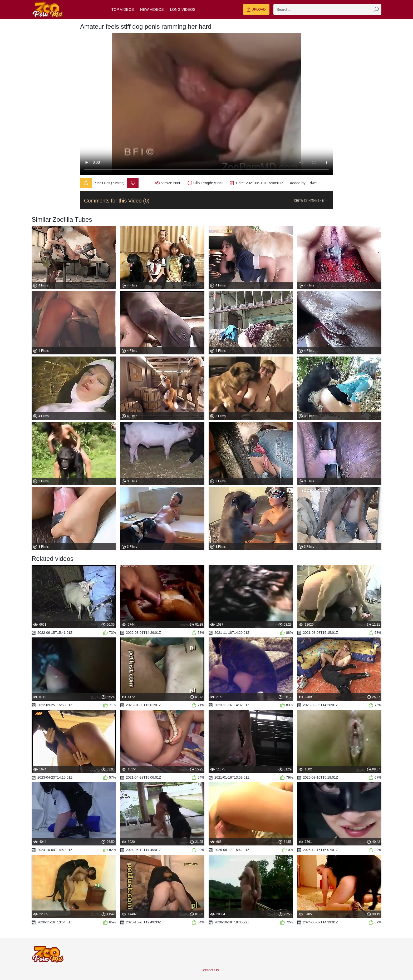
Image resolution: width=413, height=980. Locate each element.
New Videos (152, 9)
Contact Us (210, 970)
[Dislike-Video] (133, 183)
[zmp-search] (327, 9)
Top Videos (123, 9)
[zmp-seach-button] (376, 9)
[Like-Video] (86, 183)
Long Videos (183, 9)
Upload (256, 10)
